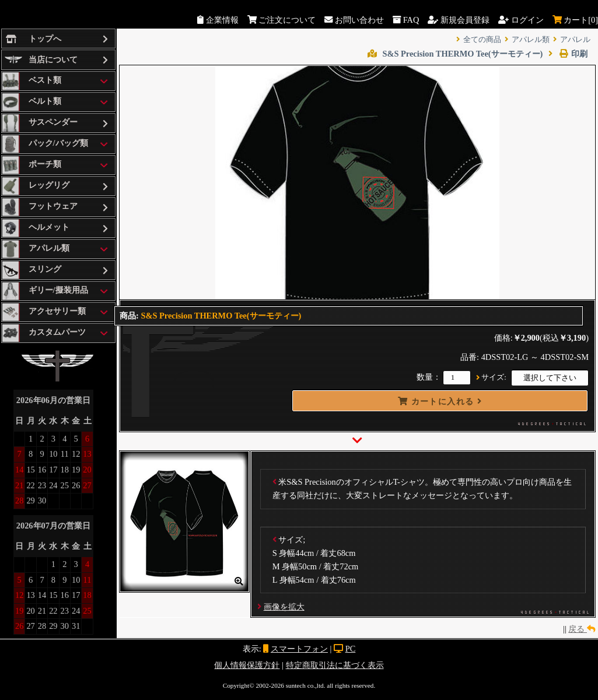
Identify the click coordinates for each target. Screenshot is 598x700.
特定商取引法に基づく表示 (335, 665)
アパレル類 (531, 40)
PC (351, 649)
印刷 (568, 54)
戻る (582, 629)
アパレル (575, 40)
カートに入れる (440, 401)
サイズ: (494, 377)
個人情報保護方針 (247, 665)
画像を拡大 (284, 607)
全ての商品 (482, 40)
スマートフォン (299, 649)
